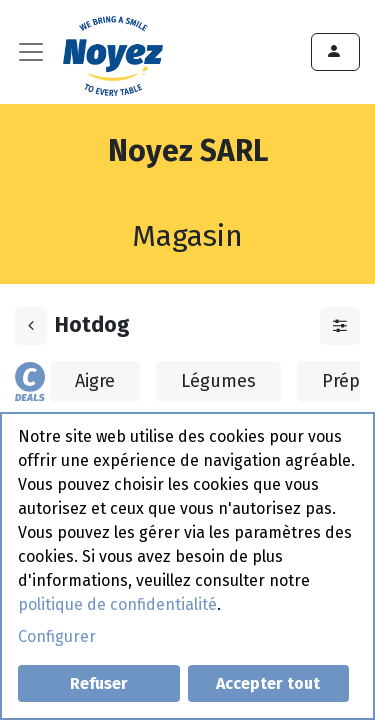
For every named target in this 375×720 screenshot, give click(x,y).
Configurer (57, 636)
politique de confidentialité (117, 604)
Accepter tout (268, 683)
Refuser (99, 683)
